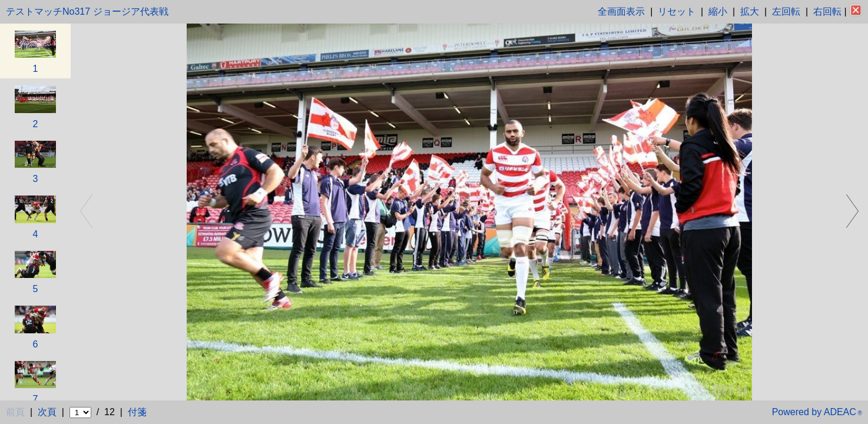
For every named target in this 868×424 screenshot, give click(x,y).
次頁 (47, 412)
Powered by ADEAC (817, 412)
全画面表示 (621, 11)
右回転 (827, 11)
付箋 (137, 412)
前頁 (15, 412)
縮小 (718, 11)
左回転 (786, 11)
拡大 (750, 11)
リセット (677, 11)
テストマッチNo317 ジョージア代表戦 (87, 11)
